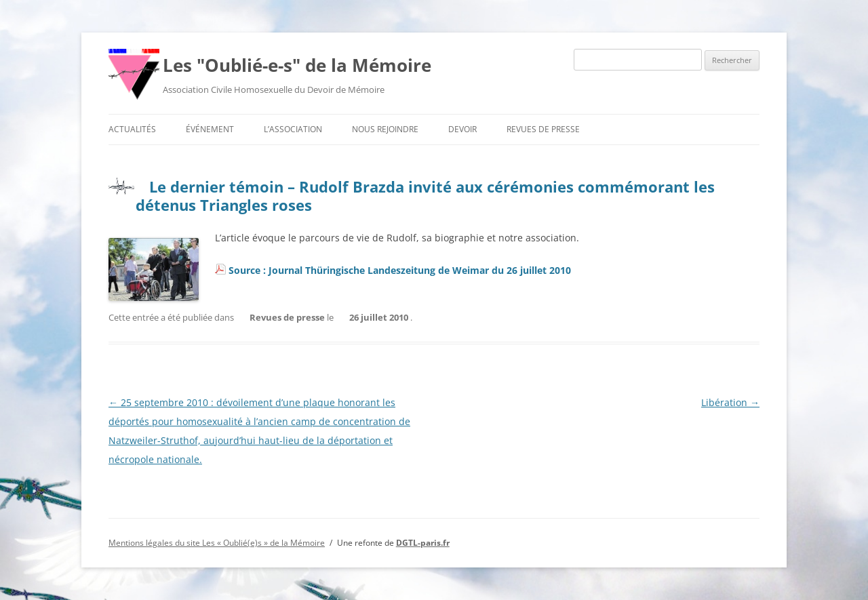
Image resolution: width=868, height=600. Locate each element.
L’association (293, 129)
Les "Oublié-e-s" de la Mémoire (297, 65)
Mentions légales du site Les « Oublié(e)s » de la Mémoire (217, 543)
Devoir (462, 129)
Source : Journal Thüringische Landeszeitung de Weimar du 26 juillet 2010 (400, 270)
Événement (210, 129)
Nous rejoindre (385, 129)
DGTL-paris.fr (423, 543)
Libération (730, 402)
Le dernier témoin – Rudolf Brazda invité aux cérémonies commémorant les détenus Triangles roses (425, 195)
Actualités (132, 129)
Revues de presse (543, 129)
